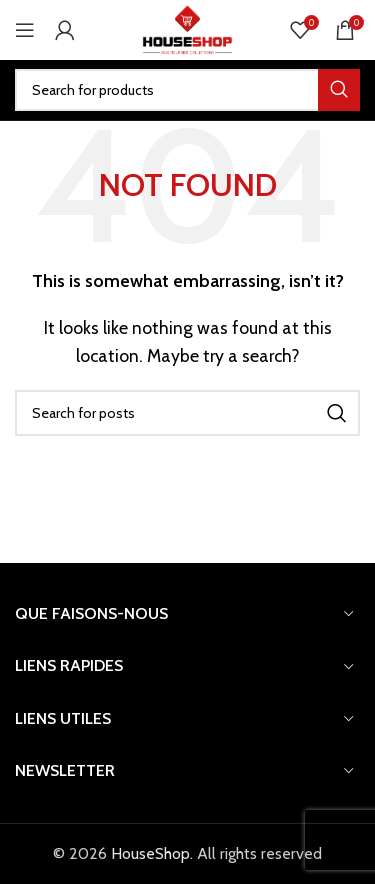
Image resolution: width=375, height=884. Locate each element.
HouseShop (150, 853)
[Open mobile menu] (25, 30)
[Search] (187, 90)
